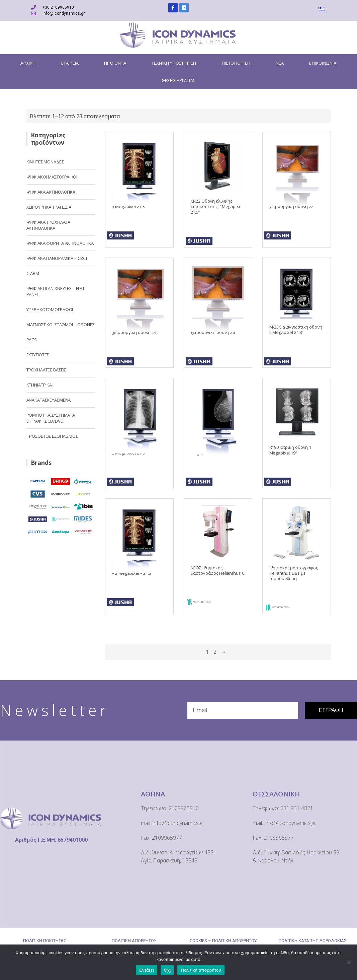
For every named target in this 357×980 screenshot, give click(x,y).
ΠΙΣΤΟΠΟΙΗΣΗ (236, 63)
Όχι (167, 970)
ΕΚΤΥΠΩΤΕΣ (38, 355)
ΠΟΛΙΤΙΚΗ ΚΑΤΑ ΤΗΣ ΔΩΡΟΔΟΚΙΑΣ (313, 941)
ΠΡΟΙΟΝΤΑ (115, 63)
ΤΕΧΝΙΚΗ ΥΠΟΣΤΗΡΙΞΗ (174, 63)
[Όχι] (349, 962)
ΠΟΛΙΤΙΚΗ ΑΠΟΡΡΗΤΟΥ (134, 941)
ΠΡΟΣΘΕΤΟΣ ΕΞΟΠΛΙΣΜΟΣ (52, 436)
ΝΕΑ (280, 63)
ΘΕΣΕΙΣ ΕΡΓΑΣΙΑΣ (178, 80)
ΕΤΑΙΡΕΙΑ (70, 63)
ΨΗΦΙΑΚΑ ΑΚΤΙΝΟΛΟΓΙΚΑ (51, 192)
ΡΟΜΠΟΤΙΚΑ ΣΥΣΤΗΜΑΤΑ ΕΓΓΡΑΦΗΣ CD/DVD (51, 418)
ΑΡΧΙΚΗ (28, 63)
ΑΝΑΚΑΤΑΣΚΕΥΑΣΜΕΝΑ (49, 400)
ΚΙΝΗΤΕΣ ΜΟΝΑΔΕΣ (45, 162)
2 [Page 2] (215, 652)
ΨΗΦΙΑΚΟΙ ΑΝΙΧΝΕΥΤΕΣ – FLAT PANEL (56, 291)
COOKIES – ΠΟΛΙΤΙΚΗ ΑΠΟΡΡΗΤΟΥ (223, 941)
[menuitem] (323, 9)
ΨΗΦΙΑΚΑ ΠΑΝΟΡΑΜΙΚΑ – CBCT (57, 258)
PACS (32, 340)
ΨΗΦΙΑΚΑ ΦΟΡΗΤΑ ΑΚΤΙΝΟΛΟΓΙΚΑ (60, 243)
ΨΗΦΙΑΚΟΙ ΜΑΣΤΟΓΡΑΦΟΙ (52, 177)
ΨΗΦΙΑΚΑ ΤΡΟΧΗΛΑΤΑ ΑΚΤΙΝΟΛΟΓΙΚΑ (49, 225)
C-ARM (33, 273)
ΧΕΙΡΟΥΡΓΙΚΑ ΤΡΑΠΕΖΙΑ (49, 207)
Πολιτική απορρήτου (201, 970)
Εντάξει (147, 970)
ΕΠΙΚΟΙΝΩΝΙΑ (323, 63)
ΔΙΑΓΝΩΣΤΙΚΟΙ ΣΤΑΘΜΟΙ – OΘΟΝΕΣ (61, 325)
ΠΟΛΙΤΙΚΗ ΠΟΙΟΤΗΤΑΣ (45, 941)
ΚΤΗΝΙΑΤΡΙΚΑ (39, 385)
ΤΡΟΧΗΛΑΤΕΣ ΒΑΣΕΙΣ (47, 370)
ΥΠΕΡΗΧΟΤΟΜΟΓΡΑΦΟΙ (50, 309)
